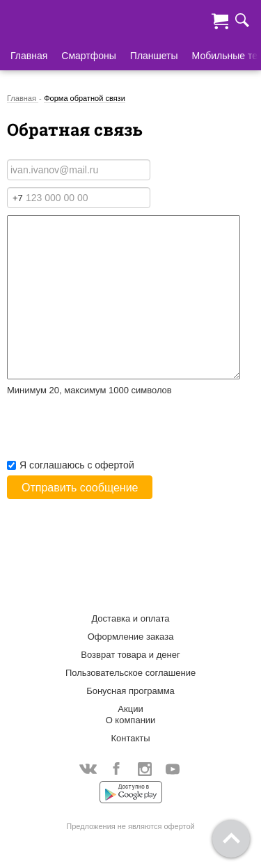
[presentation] (113, 431)
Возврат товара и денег (130, 655)
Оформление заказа (131, 637)
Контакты (130, 738)
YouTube (173, 770)
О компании (131, 720)
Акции (130, 709)
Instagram (144, 770)
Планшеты (154, 56)
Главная (29, 56)
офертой (114, 465)
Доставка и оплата (130, 618)
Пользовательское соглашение (130, 673)
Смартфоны (89, 56)
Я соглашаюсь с (71, 465)
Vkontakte (88, 769)
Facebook (117, 770)
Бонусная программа (130, 691)
